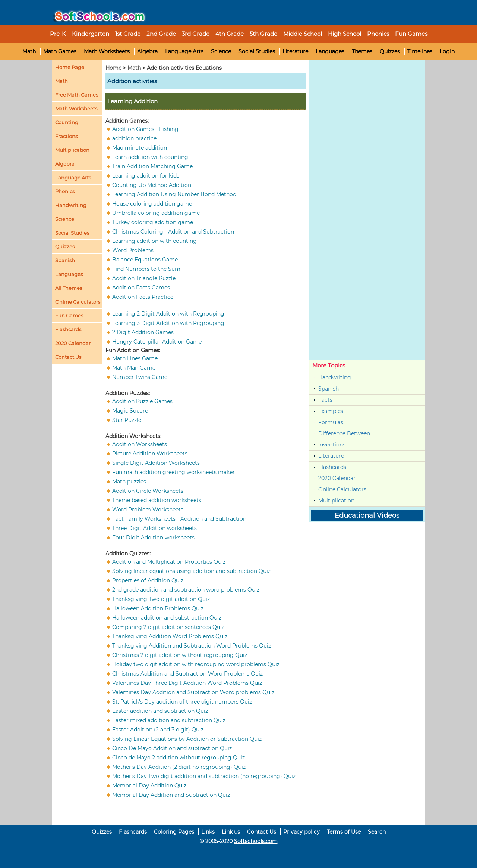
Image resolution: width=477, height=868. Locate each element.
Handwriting (71, 205)
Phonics (65, 191)
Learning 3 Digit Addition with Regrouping (168, 323)
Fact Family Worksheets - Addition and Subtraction (179, 519)
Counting (67, 122)
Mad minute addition (140, 148)
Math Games (60, 51)
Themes (362, 51)
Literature (295, 51)
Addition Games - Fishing (145, 129)
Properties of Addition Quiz (148, 580)
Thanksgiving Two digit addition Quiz (161, 599)
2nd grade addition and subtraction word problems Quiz (186, 590)
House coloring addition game (152, 204)
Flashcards (332, 467)
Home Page (70, 67)
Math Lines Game (135, 358)
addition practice (134, 138)
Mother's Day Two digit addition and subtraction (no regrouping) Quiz (204, 776)
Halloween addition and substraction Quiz (167, 618)
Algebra (147, 51)
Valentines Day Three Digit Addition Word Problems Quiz (187, 683)
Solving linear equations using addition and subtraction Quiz (191, 571)
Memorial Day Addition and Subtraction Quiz (171, 795)
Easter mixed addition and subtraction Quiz (169, 720)
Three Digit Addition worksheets (154, 528)
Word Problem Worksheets (148, 510)
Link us (231, 832)
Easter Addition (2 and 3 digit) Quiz (158, 730)
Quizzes (390, 51)
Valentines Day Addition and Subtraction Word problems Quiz (193, 692)
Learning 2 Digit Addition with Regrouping (168, 314)
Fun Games (411, 34)
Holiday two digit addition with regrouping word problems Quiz (196, 664)
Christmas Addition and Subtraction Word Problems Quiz (187, 674)
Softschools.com (256, 841)
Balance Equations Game (145, 260)
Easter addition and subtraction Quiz (160, 711)
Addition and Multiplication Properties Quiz (169, 562)
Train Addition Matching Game (152, 166)
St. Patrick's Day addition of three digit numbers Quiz (182, 702)
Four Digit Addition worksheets (153, 538)
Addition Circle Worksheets (148, 491)
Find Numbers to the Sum (146, 269)
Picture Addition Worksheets (150, 454)
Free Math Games (77, 95)
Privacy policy (301, 832)
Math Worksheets (107, 51)
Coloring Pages (174, 832)
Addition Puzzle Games (142, 401)
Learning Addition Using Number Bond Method (174, 194)
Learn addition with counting (150, 157)
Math (29, 51)
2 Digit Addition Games (143, 332)
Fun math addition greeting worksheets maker (173, 472)
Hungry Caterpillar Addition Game (157, 342)
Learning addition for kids (146, 176)
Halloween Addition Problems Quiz (158, 608)
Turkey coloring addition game (153, 222)
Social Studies (257, 51)
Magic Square (130, 411)
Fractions (66, 136)
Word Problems (133, 250)
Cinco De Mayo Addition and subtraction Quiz (172, 748)
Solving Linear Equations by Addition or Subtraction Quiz (187, 739)
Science (221, 51)
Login (447, 51)
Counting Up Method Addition (152, 185)
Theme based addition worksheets (157, 500)
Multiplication (72, 150)
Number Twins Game (140, 377)
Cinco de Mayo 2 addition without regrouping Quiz (179, 758)
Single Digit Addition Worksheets (156, 463)
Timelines (420, 51)
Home (113, 68)
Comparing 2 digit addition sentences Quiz (168, 627)
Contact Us (262, 832)
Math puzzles (129, 482)
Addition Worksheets (140, 444)
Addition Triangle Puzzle (144, 278)
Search (377, 832)
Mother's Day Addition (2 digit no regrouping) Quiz (179, 767)
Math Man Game (134, 368)
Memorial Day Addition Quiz (149, 786)
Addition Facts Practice (143, 297)
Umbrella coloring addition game (156, 213)
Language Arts (184, 51)
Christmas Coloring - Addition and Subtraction (173, 232)
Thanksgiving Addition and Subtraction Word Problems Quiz (192, 646)
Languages (330, 51)
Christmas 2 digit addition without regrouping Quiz (180, 655)
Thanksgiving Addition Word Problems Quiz (170, 636)
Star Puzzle (127, 420)
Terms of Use (344, 832)
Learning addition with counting (154, 241)
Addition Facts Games (141, 288)
